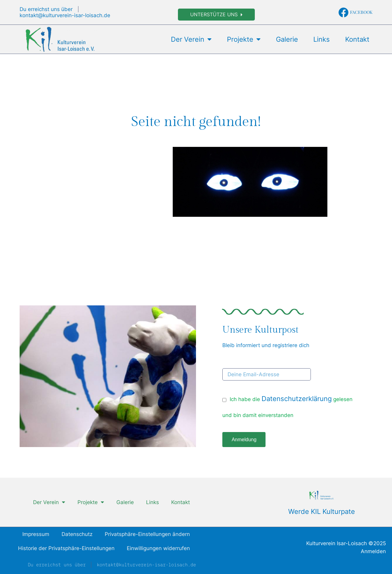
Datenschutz (77, 534)
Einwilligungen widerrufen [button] (158, 548)
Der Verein (191, 39)
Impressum (36, 534)
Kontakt (357, 39)
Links (322, 39)
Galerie (287, 39)
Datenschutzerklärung (297, 399)
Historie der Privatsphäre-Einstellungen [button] (66, 548)
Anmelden (373, 551)
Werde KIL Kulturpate (322, 511)
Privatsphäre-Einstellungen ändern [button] (147, 534)
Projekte (244, 39)
